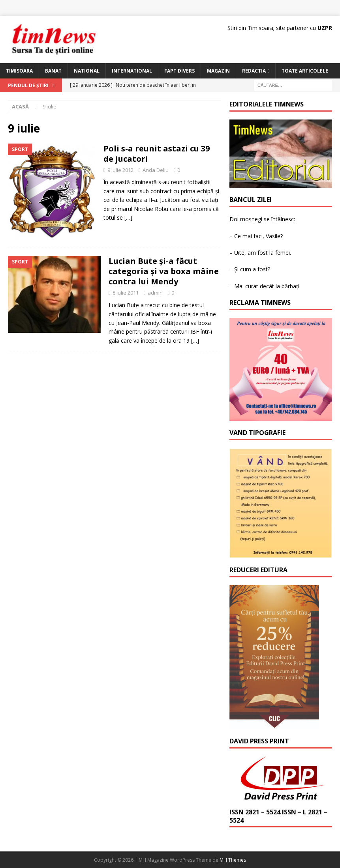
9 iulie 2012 (120, 170)
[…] (128, 217)
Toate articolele (305, 71)
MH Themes (233, 860)
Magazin (218, 71)
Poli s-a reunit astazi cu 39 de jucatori (157, 154)
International (132, 71)
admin (155, 293)
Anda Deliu (156, 170)
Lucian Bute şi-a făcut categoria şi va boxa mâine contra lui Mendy (164, 271)
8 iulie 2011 (126, 293)
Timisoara (19, 71)
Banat (53, 71)
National (87, 71)
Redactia (254, 71)
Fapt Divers (179, 71)
